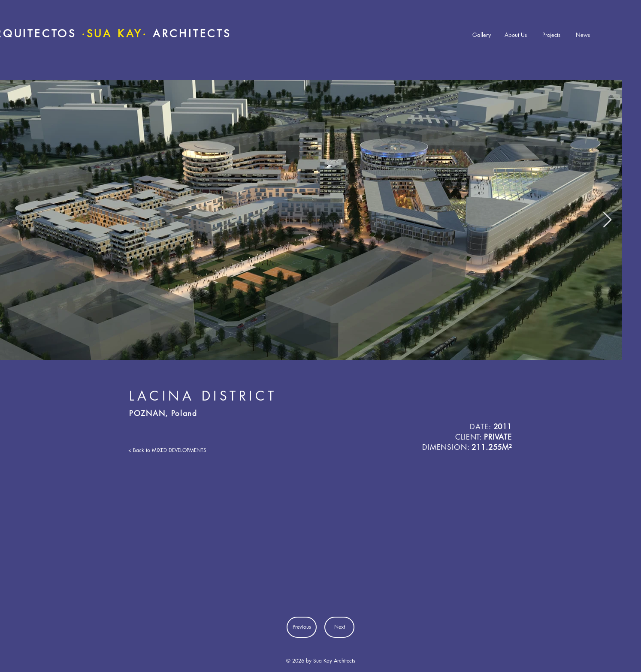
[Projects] (551, 35)
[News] (583, 35)
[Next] (339, 627)
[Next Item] (607, 220)
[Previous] (302, 627)
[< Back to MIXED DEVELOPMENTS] (167, 450)
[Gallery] (482, 35)
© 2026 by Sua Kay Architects (321, 661)
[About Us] (516, 35)
